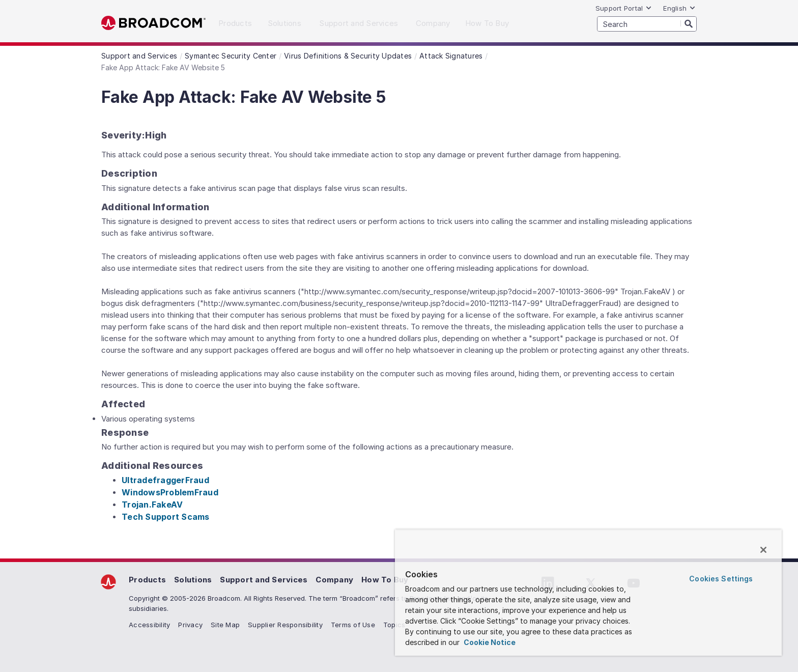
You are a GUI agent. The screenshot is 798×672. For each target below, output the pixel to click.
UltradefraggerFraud (165, 480)
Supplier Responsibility (285, 625)
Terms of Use (353, 625)
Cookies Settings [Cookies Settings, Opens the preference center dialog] (721, 579)
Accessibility (149, 625)
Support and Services (264, 580)
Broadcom (153, 23)
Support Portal (624, 8)
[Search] (689, 23)
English (679, 8)
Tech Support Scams (166, 517)
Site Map (225, 625)
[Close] (763, 550)
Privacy (190, 625)
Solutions (193, 580)
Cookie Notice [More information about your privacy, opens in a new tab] (489, 642)
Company (334, 580)
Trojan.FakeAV (152, 505)
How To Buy (385, 580)
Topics (394, 625)
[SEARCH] (647, 24)
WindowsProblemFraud (170, 492)
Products (147, 580)
